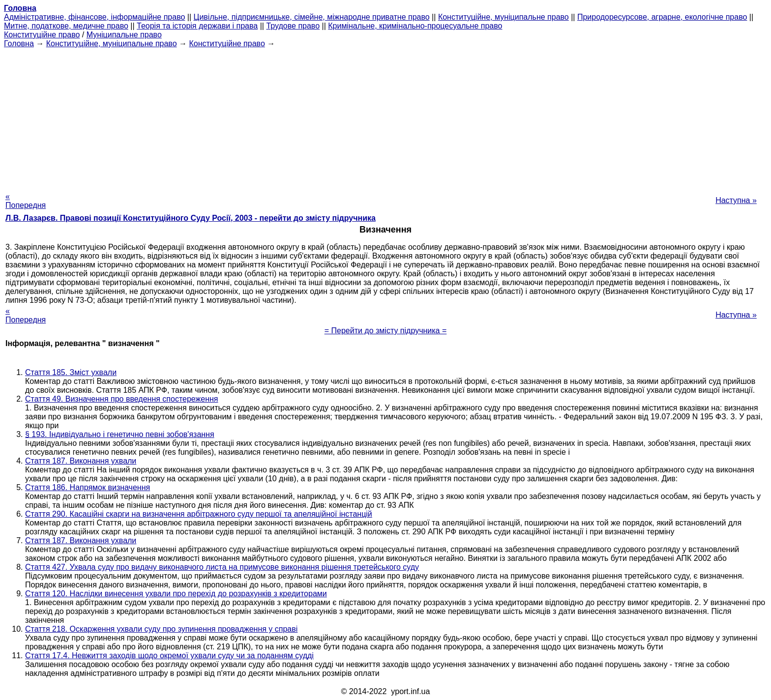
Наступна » (736, 200)
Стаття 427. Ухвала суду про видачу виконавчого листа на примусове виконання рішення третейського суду (222, 567)
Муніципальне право (124, 35)
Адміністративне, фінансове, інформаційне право (94, 17)
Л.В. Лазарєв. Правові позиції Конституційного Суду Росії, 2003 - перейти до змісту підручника (191, 218)
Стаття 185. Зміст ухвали (71, 372)
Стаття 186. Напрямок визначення (88, 487)
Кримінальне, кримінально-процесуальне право (415, 26)
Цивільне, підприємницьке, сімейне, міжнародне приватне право (312, 17)
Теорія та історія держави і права (197, 26)
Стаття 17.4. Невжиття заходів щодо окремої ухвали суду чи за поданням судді (169, 656)
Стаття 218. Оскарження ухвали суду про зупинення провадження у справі (161, 629)
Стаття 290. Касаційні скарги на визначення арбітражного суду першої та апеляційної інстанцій (199, 514)
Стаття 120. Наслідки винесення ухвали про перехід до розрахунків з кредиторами (176, 594)
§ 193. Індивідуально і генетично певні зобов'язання (120, 434)
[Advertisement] (385, 117)
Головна (19, 44)
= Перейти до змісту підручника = (386, 331)
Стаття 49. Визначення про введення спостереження (122, 399)
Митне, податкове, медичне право (66, 26)
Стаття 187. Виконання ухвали (81, 461)
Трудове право (293, 26)
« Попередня (26, 201)
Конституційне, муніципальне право (504, 17)
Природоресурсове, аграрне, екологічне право (662, 17)
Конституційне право (42, 35)
